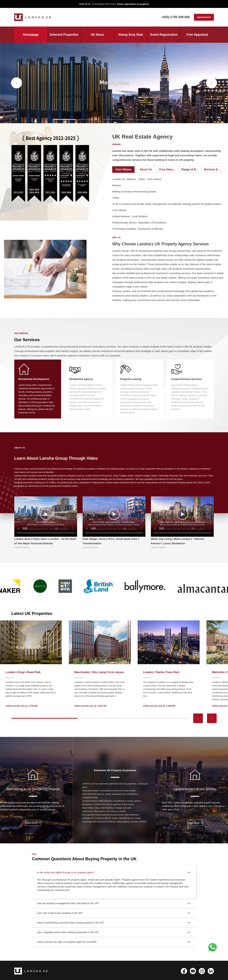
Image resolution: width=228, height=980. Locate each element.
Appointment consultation (204, 18)
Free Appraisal (197, 35)
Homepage (31, 35)
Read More (33, 823)
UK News (97, 35)
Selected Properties (64, 35)
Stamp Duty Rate (131, 35)
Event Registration (164, 35)
